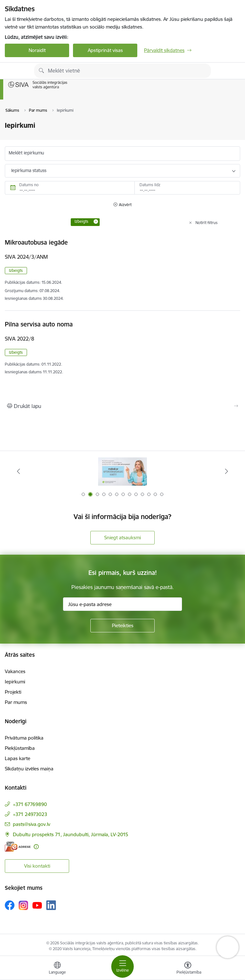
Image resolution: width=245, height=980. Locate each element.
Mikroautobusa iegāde (36, 242)
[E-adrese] (18, 847)
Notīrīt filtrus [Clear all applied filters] (207, 223)
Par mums (16, 702)
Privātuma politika (24, 738)
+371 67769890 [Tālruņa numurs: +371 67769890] (30, 804)
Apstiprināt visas (105, 50)
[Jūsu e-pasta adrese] (122, 604)
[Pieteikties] (122, 626)
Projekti (13, 692)
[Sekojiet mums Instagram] (23, 905)
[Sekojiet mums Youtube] (37, 905)
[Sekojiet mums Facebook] (10, 905)
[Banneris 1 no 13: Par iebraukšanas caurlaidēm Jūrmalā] (122, 471)
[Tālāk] (227, 471)
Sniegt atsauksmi (122, 538)
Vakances (15, 671)
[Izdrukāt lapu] (122, 406)
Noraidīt (37, 50)
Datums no (29, 185)
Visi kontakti (37, 866)
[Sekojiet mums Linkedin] (51, 905)
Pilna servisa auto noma (39, 324)
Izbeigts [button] (16, 270)
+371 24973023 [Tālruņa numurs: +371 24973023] (30, 814)
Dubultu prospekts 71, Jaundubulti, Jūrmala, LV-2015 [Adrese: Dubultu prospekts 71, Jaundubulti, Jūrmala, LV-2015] (71, 834)
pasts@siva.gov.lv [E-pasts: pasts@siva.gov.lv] (32, 824)
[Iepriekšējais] (18, 471)
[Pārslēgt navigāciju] (122, 967)
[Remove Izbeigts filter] (96, 221)
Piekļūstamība (20, 748)
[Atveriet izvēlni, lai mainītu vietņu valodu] (57, 969)
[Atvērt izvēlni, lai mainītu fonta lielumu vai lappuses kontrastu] (188, 969)
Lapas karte (18, 758)
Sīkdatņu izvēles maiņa (29, 769)
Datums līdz (150, 185)
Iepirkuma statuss (29, 170)
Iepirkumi (15, 682)
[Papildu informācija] (36, 847)
